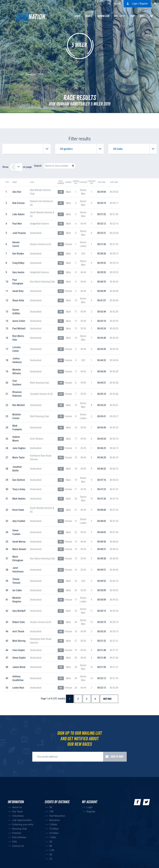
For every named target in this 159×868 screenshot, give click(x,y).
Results (89, 16)
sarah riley (18, 291)
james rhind (19, 667)
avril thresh (18, 631)
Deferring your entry (23, 824)
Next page (109, 699)
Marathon (55, 820)
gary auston (18, 272)
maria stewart (19, 549)
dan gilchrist (19, 480)
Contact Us (18, 846)
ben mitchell (19, 405)
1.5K (52, 850)
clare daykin (19, 650)
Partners (17, 833)
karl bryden (18, 254)
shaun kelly (18, 300)
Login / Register (137, 4)
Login (90, 807)
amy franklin (19, 521)
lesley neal (18, 688)
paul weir (17, 224)
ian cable (17, 590)
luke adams (18, 214)
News (142, 16)
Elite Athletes (19, 837)
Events (77, 16)
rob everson (19, 203)
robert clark (19, 622)
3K (51, 855)
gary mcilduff (19, 611)
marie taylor (19, 457)
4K (51, 846)
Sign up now (113, 757)
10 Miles (54, 829)
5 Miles (53, 824)
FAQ (14, 842)
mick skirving (19, 641)
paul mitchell (19, 329)
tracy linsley (19, 489)
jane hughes (19, 448)
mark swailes (19, 499)
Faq (151, 16)
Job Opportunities (22, 820)
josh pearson (19, 233)
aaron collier (19, 321)
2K (51, 842)
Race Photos (120, 16)
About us (17, 807)
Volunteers (18, 816)
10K (51, 812)
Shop (133, 16)
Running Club (103, 16)
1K (51, 859)
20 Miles (54, 833)
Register (91, 812)
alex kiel (17, 192)
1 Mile (53, 837)
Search (115, 4)
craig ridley (18, 263)
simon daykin (19, 658)
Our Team (18, 812)
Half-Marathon (57, 816)
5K (51, 807)
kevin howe (18, 510)
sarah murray (19, 542)
